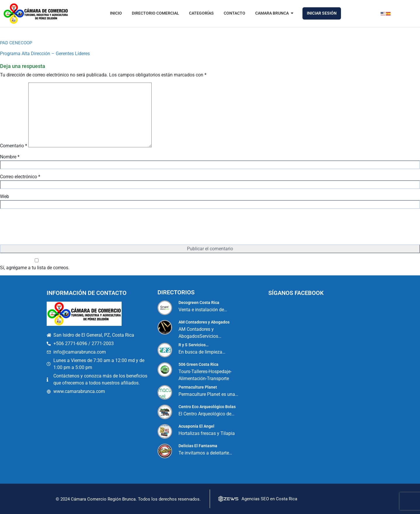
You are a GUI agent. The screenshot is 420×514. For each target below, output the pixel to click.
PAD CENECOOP (16, 43)
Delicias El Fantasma (198, 446)
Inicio (116, 13)
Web (5, 196)
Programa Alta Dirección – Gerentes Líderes (45, 54)
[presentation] (44, 227)
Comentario (14, 146)
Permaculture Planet (198, 387)
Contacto (235, 13)
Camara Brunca (273, 13)
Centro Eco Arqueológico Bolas (207, 407)
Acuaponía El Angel (196, 426)
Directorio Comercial (155, 13)
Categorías (201, 13)
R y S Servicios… (194, 345)
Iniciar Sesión (322, 13)
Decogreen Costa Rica (199, 303)
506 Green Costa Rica (198, 364)
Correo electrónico (20, 177)
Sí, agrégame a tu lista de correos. (37, 264)
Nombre (10, 157)
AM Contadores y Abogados (204, 322)
